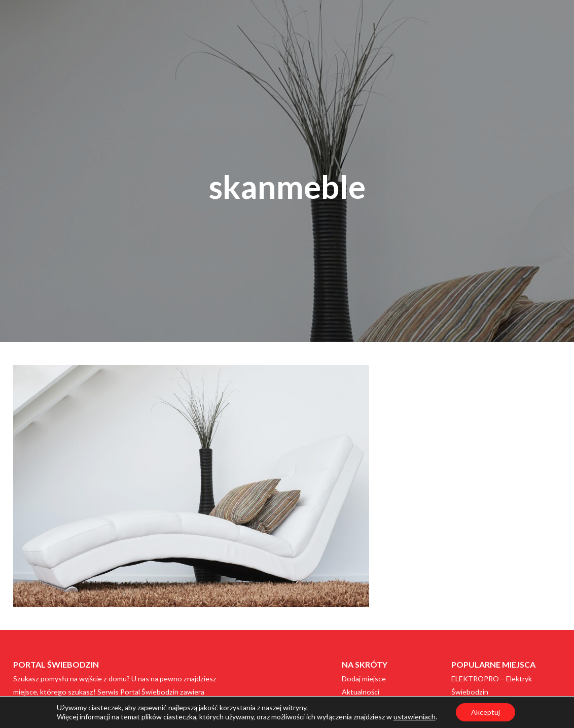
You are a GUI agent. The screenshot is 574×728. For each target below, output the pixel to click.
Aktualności (361, 692)
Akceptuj (486, 712)
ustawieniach (415, 717)
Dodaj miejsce (364, 679)
